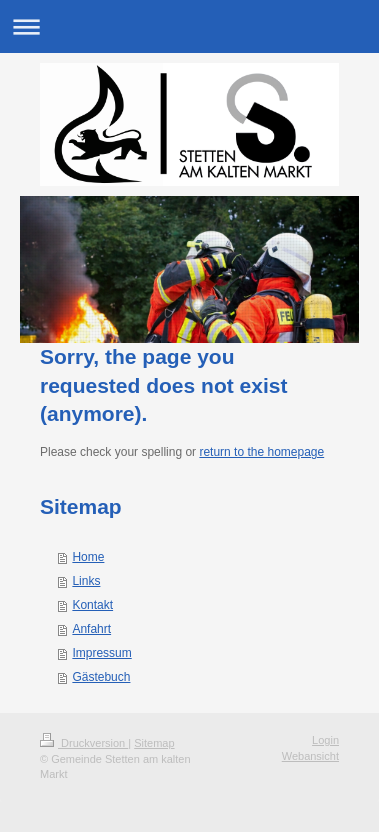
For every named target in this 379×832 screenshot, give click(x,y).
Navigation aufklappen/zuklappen (189, 26)
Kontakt (92, 605)
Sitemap (154, 743)
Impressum (101, 653)
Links (86, 581)
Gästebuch (101, 677)
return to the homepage (261, 452)
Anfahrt (91, 629)
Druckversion (84, 743)
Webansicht (310, 756)
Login (325, 740)
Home (88, 557)
